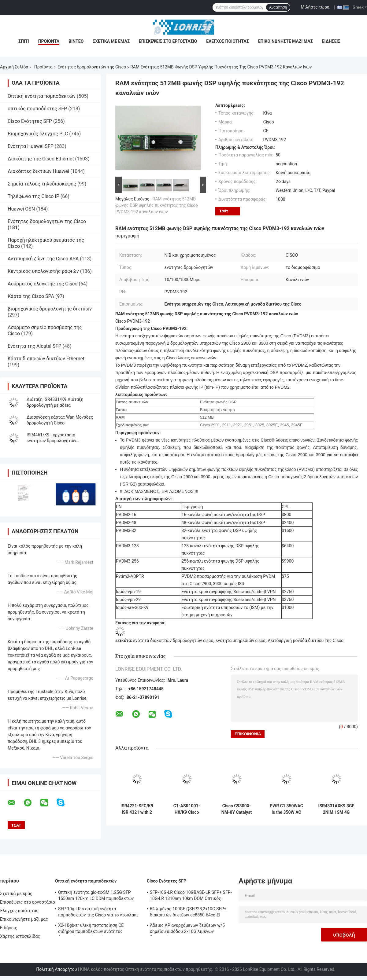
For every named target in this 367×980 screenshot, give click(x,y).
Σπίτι (24, 41)
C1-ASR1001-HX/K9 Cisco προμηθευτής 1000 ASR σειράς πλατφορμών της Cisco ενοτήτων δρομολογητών (187, 809)
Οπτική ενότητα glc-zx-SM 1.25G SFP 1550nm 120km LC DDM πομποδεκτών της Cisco (96, 896)
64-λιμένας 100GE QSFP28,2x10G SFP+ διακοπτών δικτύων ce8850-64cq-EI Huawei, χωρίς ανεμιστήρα (188, 913)
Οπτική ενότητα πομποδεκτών (42, 96)
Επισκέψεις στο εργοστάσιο (168, 41)
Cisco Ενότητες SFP (30, 121)
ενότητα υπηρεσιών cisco (241, 640)
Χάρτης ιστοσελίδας (20, 936)
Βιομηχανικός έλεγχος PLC (38, 134)
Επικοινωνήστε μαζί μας (285, 41)
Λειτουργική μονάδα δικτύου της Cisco (306, 640)
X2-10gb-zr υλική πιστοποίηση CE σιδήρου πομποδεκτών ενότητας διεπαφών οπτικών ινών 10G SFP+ (92, 929)
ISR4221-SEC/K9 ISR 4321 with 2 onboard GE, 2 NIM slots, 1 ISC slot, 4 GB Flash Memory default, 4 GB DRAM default (137, 809)
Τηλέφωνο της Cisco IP (33, 196)
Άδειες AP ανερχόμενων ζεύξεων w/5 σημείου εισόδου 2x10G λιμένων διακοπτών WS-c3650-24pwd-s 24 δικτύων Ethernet (187, 929)
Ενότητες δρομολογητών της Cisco (92, 67)
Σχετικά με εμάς (111, 41)
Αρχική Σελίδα (14, 67)
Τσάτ (224, 211)
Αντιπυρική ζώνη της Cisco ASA (43, 259)
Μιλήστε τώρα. (315, 7)
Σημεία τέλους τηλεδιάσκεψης (42, 184)
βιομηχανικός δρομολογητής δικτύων (50, 309)
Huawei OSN (21, 209)
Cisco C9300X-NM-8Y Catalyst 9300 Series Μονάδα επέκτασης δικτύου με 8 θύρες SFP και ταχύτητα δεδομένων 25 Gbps (237, 809)
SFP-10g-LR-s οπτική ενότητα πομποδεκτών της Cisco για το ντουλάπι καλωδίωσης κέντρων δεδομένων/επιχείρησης (98, 913)
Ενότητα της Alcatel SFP (34, 346)
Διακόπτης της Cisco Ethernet (41, 159)
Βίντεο (76, 41)
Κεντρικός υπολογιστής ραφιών (43, 271)
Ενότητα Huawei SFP (31, 146)
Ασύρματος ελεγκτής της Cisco (43, 284)
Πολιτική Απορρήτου (56, 969)
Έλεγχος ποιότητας (227, 41)
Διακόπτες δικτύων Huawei (38, 171)
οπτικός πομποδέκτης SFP (37, 109)
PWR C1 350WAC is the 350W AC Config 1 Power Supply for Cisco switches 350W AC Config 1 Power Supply (287, 809)
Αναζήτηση (278, 7)
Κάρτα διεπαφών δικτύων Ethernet (46, 359)
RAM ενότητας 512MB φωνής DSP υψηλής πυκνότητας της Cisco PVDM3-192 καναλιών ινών (157, 205)
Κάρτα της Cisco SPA (31, 296)
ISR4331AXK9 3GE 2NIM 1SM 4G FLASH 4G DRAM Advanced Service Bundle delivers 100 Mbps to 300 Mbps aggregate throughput (336, 809)
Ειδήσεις (331, 41)
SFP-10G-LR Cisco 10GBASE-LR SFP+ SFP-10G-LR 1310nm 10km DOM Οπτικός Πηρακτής (191, 896)
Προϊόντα (49, 41)
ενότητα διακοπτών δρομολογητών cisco (173, 640)
